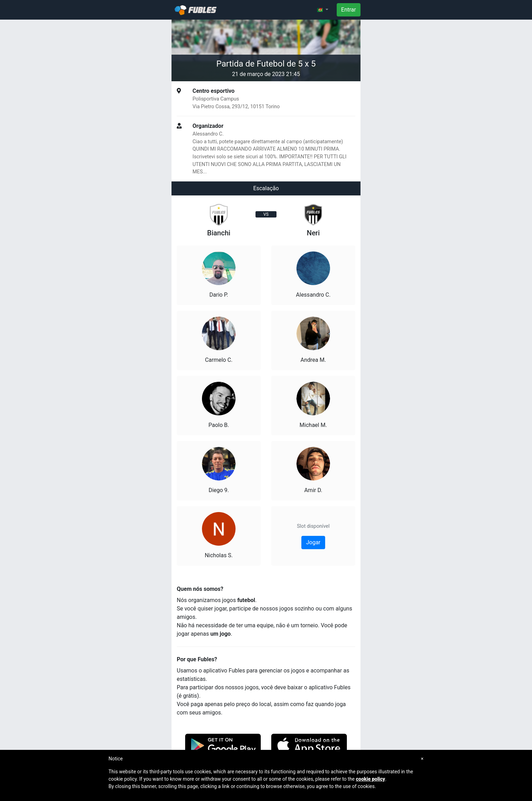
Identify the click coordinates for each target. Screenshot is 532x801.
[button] (323, 10)
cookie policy (371, 779)
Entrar (349, 10)
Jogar (313, 542)
